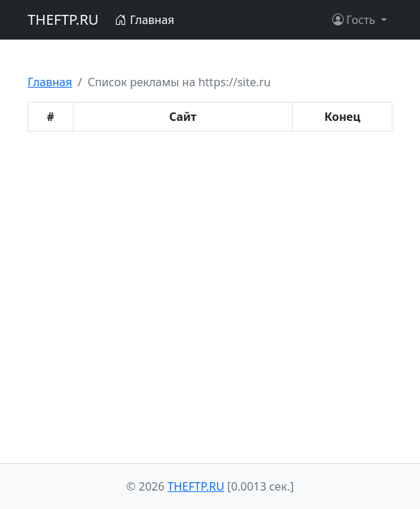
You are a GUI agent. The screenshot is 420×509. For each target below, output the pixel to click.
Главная (145, 20)
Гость (355, 20)
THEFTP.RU (63, 19)
